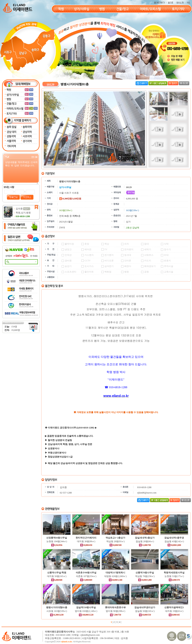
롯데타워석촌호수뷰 (115, 607)
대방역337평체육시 (115, 573)
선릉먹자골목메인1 (174, 607)
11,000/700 (145, 545)
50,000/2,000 (174, 545)
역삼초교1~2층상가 (115, 538)
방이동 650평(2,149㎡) (86, 611)
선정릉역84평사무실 (57, 538)
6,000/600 (57, 580)
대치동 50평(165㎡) (57, 576)
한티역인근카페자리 (86, 538)
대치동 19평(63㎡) (174, 611)
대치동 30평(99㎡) (86, 541)
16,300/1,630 (57, 615)
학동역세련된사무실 (174, 573)
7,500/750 (115, 615)
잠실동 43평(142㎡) (174, 541)
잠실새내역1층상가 (145, 538)
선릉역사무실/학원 (57, 573)
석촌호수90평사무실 (86, 573)
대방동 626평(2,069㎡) (115, 576)
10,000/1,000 (145, 580)
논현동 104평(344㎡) (57, 541)
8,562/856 (57, 545)
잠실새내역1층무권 (174, 538)
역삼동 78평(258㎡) (145, 576)
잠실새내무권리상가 (145, 607)
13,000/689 (86, 580)
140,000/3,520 (86, 615)
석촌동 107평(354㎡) (86, 576)
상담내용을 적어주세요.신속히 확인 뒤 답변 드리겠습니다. (22, 172)
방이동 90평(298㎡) (115, 611)
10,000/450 (86, 545)
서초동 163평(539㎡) (57, 611)
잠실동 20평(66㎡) (145, 541)
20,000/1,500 (115, 580)
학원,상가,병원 (23, 213)
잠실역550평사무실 (86, 607)
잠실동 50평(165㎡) (145, 611)
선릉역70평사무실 (145, 573)
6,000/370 (174, 580)
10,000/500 (115, 545)
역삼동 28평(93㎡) (115, 541)
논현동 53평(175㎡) (174, 576)
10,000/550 (145, 615)
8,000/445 (174, 615)
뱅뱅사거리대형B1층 (57, 607)
